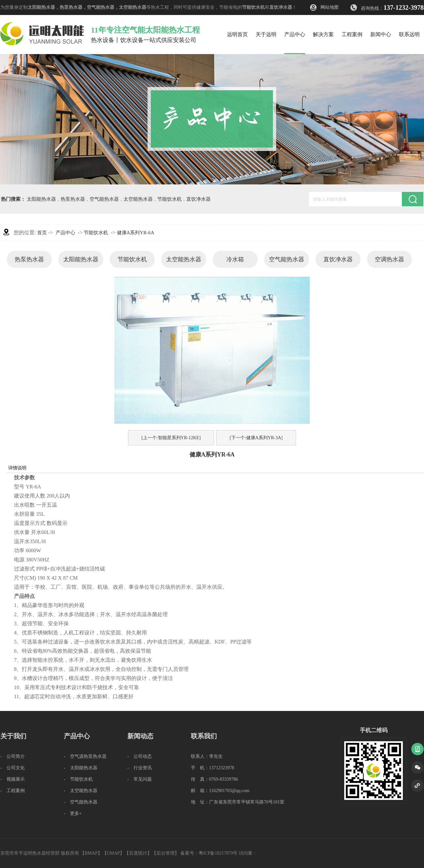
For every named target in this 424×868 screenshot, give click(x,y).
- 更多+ (73, 813)
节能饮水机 (253, 7)
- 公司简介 (13, 756)
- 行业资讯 (140, 768)
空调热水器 (389, 259)
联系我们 (204, 736)
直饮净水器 (281, 7)
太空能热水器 (133, 7)
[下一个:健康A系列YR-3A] (256, 438)
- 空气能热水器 (81, 802)
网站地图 (330, 7)
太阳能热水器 (41, 7)
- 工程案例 (13, 791)
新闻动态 (140, 736)
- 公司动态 (140, 756)
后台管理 (165, 853)
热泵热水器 (71, 7)
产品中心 (65, 233)
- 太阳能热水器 (81, 768)
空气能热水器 (101, 7)
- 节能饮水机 (78, 779)
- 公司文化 (13, 768)
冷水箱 (235, 259)
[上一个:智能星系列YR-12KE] (171, 438)
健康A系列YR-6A (136, 233)
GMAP (113, 853)
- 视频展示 (13, 779)
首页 (42, 233)
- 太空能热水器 (81, 791)
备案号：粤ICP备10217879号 (209, 853)
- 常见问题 (140, 779)
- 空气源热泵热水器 (85, 756)
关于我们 (13, 736)
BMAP (91, 853)
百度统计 (138, 853)
